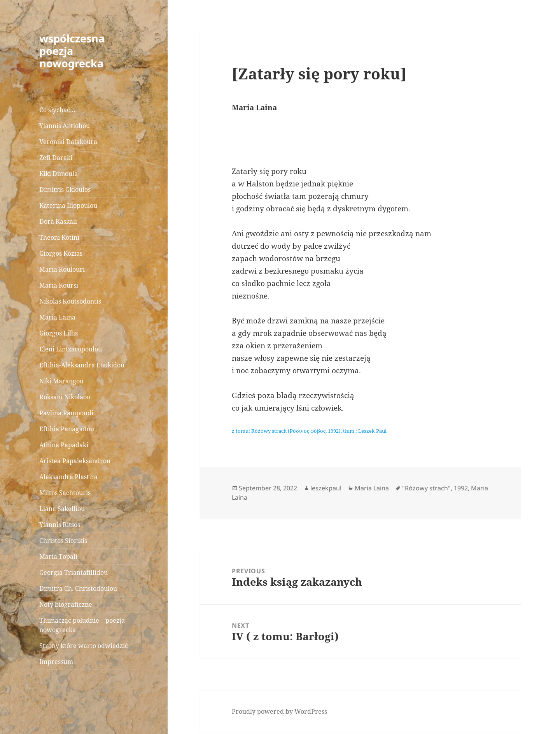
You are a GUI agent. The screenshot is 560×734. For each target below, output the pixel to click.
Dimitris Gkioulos (65, 190)
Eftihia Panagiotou (67, 429)
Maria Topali (58, 557)
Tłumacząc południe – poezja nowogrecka (82, 625)
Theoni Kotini (59, 237)
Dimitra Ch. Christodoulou (78, 588)
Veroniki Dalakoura (68, 142)
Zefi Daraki (56, 158)
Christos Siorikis (63, 541)
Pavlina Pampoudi (66, 413)
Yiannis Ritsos (60, 525)
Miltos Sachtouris (65, 493)
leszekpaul (326, 488)
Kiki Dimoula (59, 174)
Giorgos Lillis (59, 333)
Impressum (56, 662)
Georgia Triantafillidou (73, 572)
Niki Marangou (61, 381)
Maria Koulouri (62, 269)
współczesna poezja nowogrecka (72, 51)
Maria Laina (57, 317)
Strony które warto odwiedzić (84, 646)
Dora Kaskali (58, 221)
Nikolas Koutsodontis (70, 301)
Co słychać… (57, 110)
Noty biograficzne (66, 604)
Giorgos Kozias (61, 253)
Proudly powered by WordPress (279, 711)
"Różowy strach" (426, 488)
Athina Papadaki (64, 445)
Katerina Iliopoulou (68, 205)
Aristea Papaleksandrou (75, 461)
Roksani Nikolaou (65, 397)
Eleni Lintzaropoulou (71, 349)
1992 (461, 488)
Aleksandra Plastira (68, 477)
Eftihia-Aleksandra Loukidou (83, 365)
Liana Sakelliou (62, 509)
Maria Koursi (59, 285)
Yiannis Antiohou (65, 126)
